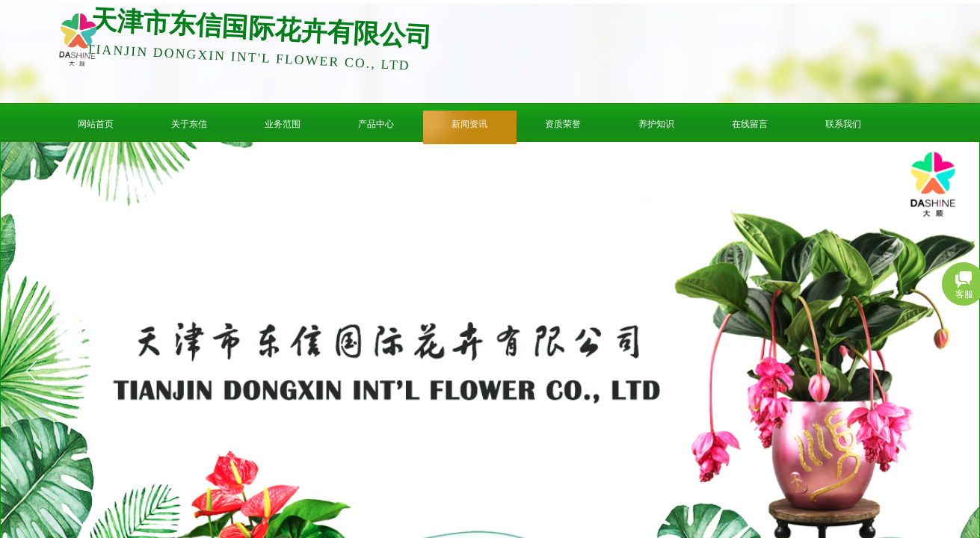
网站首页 (96, 124)
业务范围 (283, 124)
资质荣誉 (563, 124)
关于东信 (189, 124)
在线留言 (750, 124)
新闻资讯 (469, 124)
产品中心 (376, 124)
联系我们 (843, 124)
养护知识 (656, 124)
